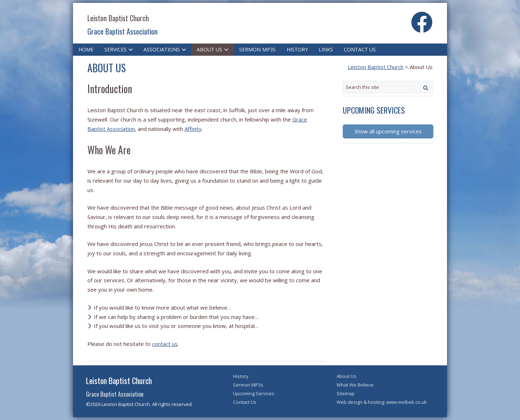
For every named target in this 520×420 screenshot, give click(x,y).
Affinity (193, 129)
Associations (162, 49)
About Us (209, 49)
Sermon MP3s (257, 49)
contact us (165, 344)
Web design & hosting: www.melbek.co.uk (382, 402)
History (297, 49)
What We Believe (355, 385)
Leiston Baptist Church (118, 18)
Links (326, 49)
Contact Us (360, 49)
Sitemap (346, 393)
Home (86, 49)
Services (115, 49)
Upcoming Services (254, 393)
